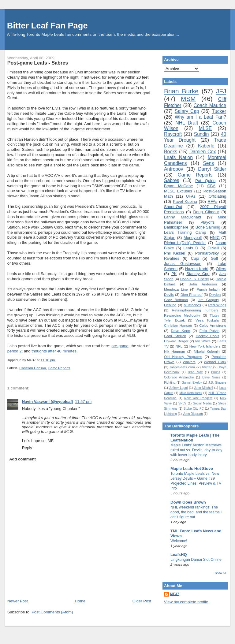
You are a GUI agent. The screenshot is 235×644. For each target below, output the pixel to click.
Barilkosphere (176, 227)
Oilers (221, 269)
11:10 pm (48, 360)
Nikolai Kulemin (207, 351)
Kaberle (206, 146)
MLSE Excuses (178, 191)
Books (171, 152)
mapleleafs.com (182, 367)
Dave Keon (180, 331)
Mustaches (192, 305)
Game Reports (59, 368)
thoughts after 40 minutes (54, 351)
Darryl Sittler (212, 169)
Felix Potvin (209, 331)
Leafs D (191, 248)
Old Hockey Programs (183, 357)
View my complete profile (186, 602)
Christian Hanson (33, 368)
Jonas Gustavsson (183, 264)
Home (80, 601)
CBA (211, 186)
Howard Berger (176, 341)
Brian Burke (181, 91)
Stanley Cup (198, 274)
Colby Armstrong (213, 325)
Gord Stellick (175, 336)
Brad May (195, 372)
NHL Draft (187, 123)
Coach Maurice (210, 105)
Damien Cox (203, 152)
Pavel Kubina (185, 201)
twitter (207, 367)
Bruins (216, 372)
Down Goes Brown (188, 502)
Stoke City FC (194, 409)
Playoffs (207, 222)
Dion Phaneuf (191, 294)
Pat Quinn (205, 181)
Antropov (173, 169)
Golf (214, 258)
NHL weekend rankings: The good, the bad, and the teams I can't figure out (196, 512)
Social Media (202, 403)
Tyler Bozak (174, 320)
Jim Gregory (208, 300)
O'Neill (213, 248)
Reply (27, 448)
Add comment (22, 459)
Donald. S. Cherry (195, 279)
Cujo (195, 258)
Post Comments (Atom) (52, 612)
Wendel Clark (215, 362)
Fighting (170, 383)
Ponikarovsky (207, 253)
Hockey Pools (207, 336)
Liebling (170, 305)
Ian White (203, 341)
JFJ (221, 91)
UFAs (191, 196)
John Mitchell (203, 388)
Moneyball (193, 238)
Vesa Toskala (207, 320)
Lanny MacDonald (183, 217)
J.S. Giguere (217, 383)
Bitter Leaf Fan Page (47, 26)
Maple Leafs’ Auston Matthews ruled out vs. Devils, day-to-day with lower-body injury (196, 450)
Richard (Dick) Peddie (185, 243)
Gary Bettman (176, 300)
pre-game (120, 346)
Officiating (218, 196)
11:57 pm (83, 402)
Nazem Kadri (197, 269)
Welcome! (179, 541)
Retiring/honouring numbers (195, 310)
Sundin (201, 134)
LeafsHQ (179, 555)
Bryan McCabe (178, 186)
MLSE (205, 128)
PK (174, 274)
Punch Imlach (208, 289)
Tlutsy (214, 315)
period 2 (15, 351)
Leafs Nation (178, 157)
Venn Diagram (193, 414)
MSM (188, 99)
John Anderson (203, 284)
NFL (179, 346)
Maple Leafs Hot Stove (192, 469)
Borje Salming (208, 227)
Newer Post (18, 601)
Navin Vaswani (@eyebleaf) (48, 402)
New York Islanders (205, 346)
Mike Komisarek (191, 393)
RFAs (213, 201)
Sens (208, 163)
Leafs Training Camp (185, 232)
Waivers (189, 362)
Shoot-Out (173, 207)
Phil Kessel (175, 253)
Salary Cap (187, 111)
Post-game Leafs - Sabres (38, 63)
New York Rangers (198, 398)
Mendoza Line (176, 289)
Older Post (142, 601)
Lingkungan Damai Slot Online (196, 560)
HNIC (215, 238)
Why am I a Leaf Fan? (200, 117)
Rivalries (172, 258)
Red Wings (217, 305)
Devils (169, 294)
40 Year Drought (195, 137)
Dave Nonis (211, 377)
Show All (220, 573)
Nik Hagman (174, 351)
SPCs (183, 403)
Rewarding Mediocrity (182, 315)
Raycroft (173, 134)
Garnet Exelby (192, 383)
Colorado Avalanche (179, 377)
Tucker (219, 111)
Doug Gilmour (206, 212)
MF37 (175, 594)
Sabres (172, 180)
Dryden (215, 294)
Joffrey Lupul (178, 388)
